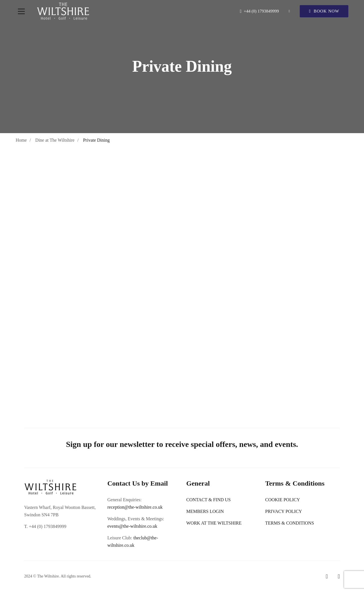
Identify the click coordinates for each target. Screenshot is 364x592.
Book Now (324, 11)
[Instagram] (339, 576)
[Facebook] (327, 576)
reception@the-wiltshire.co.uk (135, 507)
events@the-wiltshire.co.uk (133, 526)
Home (21, 140)
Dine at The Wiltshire (55, 140)
